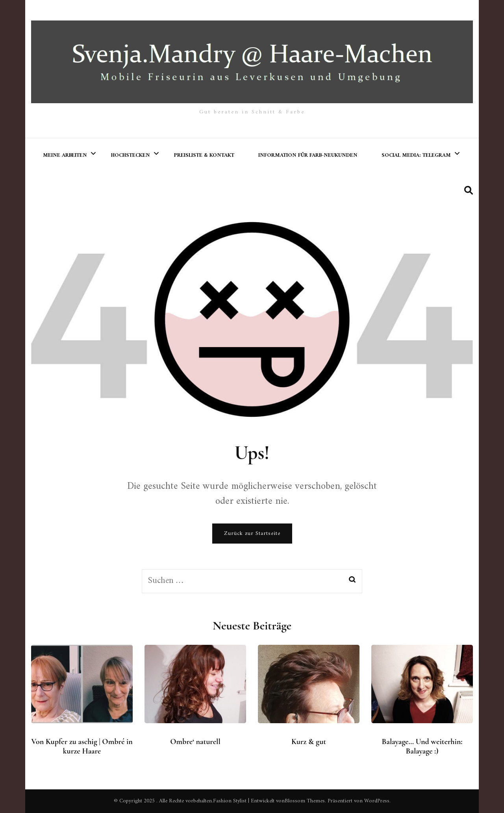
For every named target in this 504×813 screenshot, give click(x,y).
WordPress (377, 801)
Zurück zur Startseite (252, 534)
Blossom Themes (305, 801)
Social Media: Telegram (416, 155)
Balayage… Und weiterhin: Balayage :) (422, 746)
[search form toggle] (469, 191)
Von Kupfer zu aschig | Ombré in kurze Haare (82, 746)
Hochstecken (131, 155)
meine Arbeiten (65, 155)
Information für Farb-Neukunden (308, 155)
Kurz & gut (309, 742)
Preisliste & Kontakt (204, 155)
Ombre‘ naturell (195, 742)
